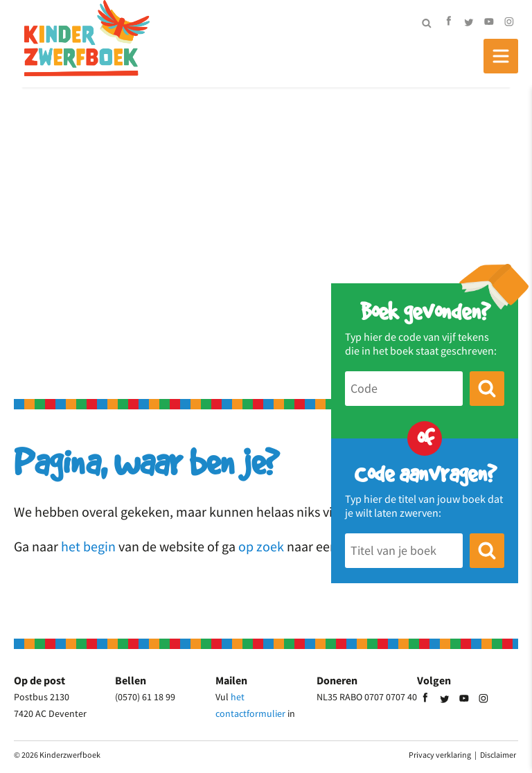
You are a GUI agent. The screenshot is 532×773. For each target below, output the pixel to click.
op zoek (261, 546)
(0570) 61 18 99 (145, 697)
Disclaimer (498, 755)
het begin (88, 546)
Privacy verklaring (440, 755)
